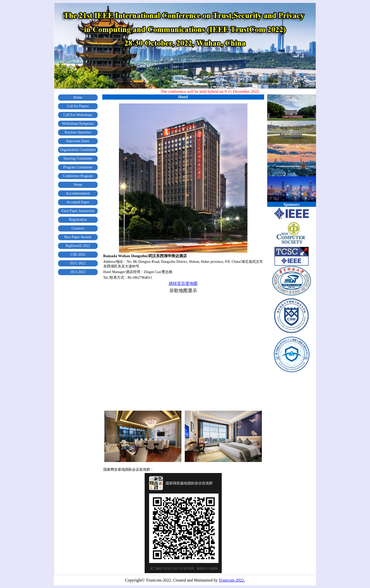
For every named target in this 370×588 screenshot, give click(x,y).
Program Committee (78, 167)
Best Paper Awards (78, 237)
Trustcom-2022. (232, 580)
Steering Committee (78, 158)
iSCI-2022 (78, 272)
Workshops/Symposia (78, 124)
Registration (78, 220)
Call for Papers (78, 106)
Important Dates (78, 141)
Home (78, 97)
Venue (78, 185)
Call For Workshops (78, 115)
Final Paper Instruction (78, 211)
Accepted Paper (78, 202)
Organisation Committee (78, 150)
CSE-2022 (78, 254)
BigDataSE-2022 (78, 246)
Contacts (78, 228)
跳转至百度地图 (183, 283)
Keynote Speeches (78, 132)
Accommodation (78, 193)
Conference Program (78, 176)
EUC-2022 (78, 263)
